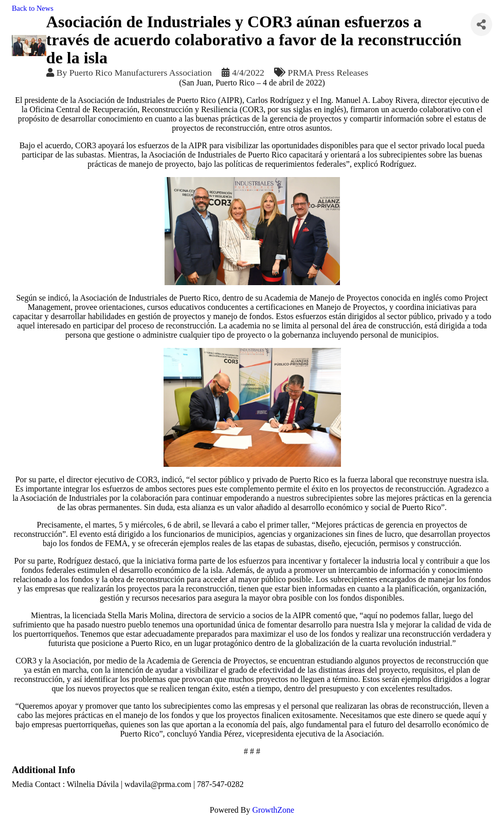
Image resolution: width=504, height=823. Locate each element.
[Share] (481, 24)
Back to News (33, 8)
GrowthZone (273, 810)
